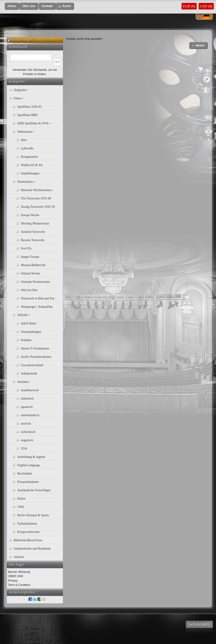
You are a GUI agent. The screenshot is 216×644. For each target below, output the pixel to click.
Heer (24, 140)
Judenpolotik (29, 373)
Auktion (19, 557)
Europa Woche (30, 215)
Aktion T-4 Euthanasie (35, 348)
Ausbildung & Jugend (31, 457)
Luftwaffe (27, 148)
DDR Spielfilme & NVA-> (34, 123)
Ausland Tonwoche (33, 232)
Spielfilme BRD (28, 115)
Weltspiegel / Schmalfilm (37, 307)
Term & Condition (19, 585)
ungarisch (27, 440)
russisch (26, 424)
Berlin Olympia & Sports (33, 515)
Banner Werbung (19, 572)
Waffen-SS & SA (32, 165)
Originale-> (21, 90)
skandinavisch (30, 390)
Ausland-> (24, 382)
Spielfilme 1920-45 (30, 107)
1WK (21, 507)
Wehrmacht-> (26, 132)
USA (24, 449)
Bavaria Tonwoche (33, 240)
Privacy (13, 581)
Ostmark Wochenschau (35, 282)
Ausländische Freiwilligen (34, 490)
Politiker (26, 340)
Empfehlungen (30, 173)
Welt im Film (29, 290)
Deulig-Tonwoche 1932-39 (38, 207)
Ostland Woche (30, 273)
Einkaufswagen (22, 40)
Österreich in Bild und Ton (38, 298)
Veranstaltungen (31, 332)
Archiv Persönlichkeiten (36, 357)
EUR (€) (189, 6)
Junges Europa (30, 257)
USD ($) (206, 6)
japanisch (27, 407)
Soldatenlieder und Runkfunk (32, 549)
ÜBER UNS (16, 576)
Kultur (21, 499)
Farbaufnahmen (27, 524)
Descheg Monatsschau (35, 223)
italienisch (27, 399)
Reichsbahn (25, 474)
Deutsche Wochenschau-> (37, 190)
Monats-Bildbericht (33, 265)
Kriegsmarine (29, 157)
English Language (29, 465)
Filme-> (19, 98)
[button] (12, 6)
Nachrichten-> (26, 182)
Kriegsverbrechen (29, 532)
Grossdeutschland (32, 365)
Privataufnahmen (28, 482)
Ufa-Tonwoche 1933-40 (36, 198)
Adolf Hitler (29, 323)
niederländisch (30, 415)
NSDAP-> (24, 315)
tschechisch (28, 432)
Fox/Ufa (26, 248)
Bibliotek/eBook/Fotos (28, 540)
